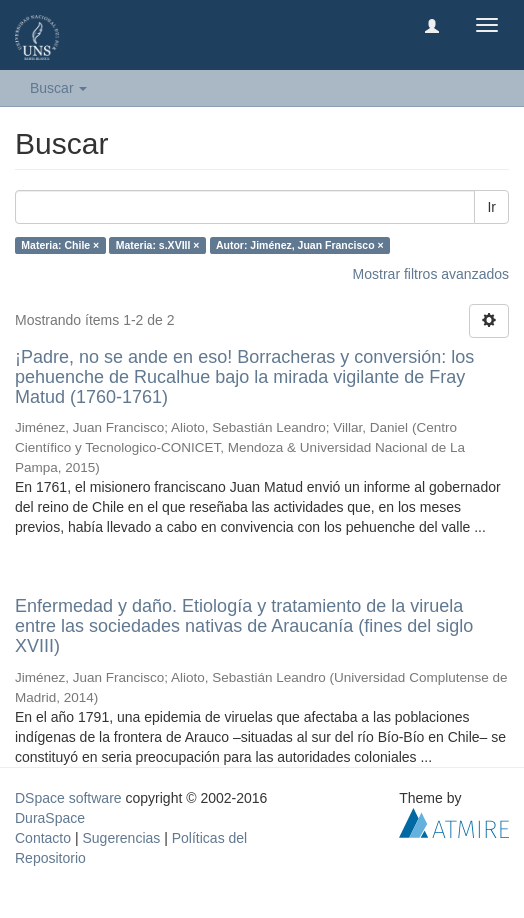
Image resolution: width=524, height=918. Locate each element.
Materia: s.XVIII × (158, 245)
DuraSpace (50, 818)
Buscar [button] (58, 88)
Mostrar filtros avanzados (431, 274)
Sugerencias (121, 838)
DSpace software (68, 798)
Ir (491, 207)
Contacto (43, 838)
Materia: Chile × (60, 245)
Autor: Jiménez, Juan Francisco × (300, 245)
